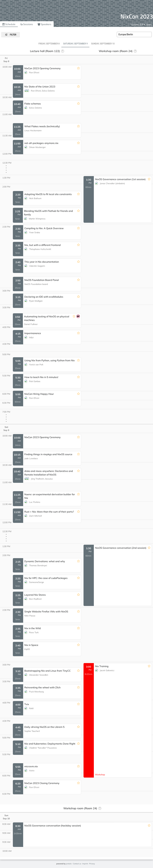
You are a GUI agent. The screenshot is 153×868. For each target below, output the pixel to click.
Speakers (44, 24)
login (149, 25)
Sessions (27, 24)
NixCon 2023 (137, 16)
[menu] (138, 25)
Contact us (77, 864)
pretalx (69, 864)
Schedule (9, 24)
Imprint (85, 864)
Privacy (92, 864)
